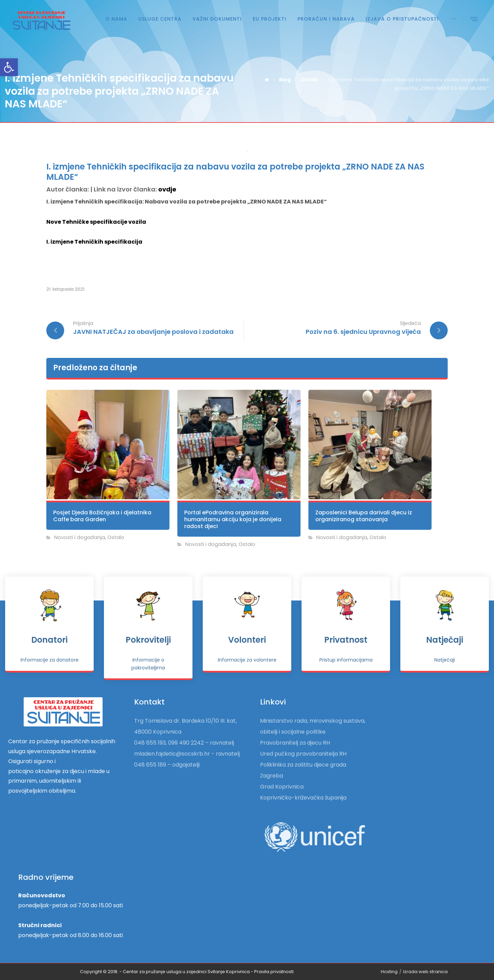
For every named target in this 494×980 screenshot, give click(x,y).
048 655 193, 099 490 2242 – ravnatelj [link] (184, 743)
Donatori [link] (49, 640)
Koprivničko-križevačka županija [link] (303, 798)
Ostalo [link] (116, 537)
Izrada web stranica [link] (425, 972)
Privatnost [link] (346, 640)
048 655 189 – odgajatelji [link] (167, 765)
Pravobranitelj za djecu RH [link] (295, 743)
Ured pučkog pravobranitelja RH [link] (303, 754)
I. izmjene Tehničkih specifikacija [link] (94, 242)
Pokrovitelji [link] (148, 640)
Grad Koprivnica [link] (282, 787)
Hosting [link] (389, 972)
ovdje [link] (167, 189)
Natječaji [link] (445, 640)
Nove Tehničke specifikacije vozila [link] (96, 222)
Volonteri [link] (247, 640)
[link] (9, 67)
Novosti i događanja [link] (80, 537)
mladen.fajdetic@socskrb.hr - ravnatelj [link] (187, 754)
